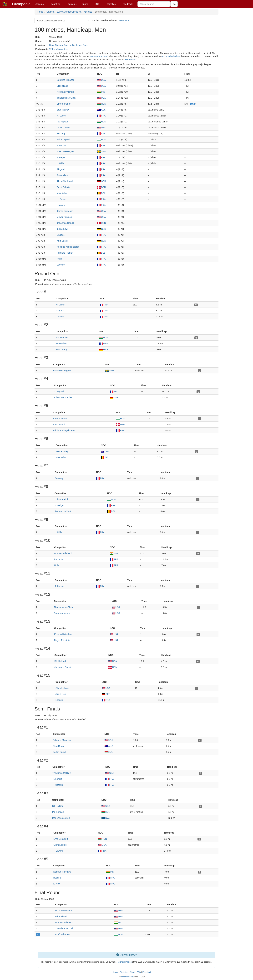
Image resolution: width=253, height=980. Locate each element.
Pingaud (61, 169)
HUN (101, 104)
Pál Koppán (63, 122)
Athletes (41, 4)
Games (72, 4)
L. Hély (60, 163)
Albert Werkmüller (66, 181)
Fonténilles (62, 175)
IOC (99, 4)
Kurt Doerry (63, 241)
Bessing (61, 134)
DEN (101, 187)
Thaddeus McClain (66, 98)
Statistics (112, 4)
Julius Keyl (62, 229)
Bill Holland (131, 60)
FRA (101, 116)
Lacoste (61, 265)
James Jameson (65, 211)
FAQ (139, 972)
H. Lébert (61, 116)
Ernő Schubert (64, 104)
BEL (101, 193)
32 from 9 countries (59, 49)
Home (40, 12)
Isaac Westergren (66, 151)
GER (101, 181)
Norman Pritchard (99, 56)
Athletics (88, 12)
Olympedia (21, 4)
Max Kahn (62, 193)
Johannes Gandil (65, 223)
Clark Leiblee (63, 128)
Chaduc (61, 235)
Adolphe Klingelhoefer (68, 247)
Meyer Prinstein (65, 217)
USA (101, 80)
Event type (124, 20)
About (132, 972)
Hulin (59, 259)
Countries (57, 4)
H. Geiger (62, 199)
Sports (86, 4)
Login (116, 972)
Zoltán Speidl (63, 140)
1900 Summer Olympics (69, 12)
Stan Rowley (63, 110)
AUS (101, 110)
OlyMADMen (127, 977)
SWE (102, 151)
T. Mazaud (62, 145)
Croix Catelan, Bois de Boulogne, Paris (69, 45)
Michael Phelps (125, 962)
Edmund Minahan (171, 56)
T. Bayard (62, 157)
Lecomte (61, 205)
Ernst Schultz (63, 187)
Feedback (128, 4)
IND (101, 92)
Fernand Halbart (65, 253)
